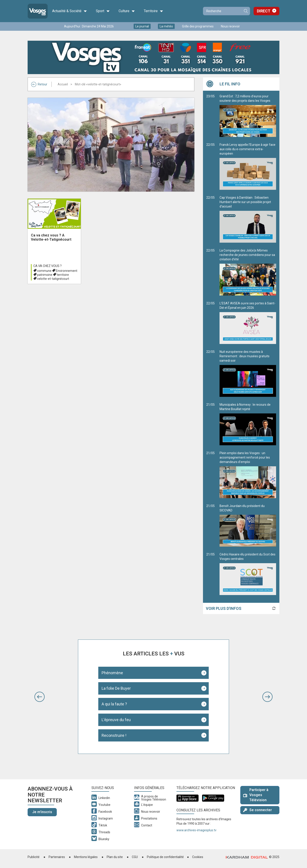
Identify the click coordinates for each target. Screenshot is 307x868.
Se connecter (258, 810)
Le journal (142, 26)
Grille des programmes (198, 26)
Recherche (246, 11)
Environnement (67, 271)
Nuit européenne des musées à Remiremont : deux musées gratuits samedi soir (248, 373)
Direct (264, 11)
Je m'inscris (42, 812)
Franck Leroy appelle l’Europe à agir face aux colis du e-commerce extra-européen (248, 166)
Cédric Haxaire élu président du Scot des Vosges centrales (248, 574)
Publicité (34, 857)
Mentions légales (86, 857)
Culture (127, 11)
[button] (40, 697)
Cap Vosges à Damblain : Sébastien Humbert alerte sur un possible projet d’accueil (248, 219)
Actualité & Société (70, 11)
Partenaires (57, 857)
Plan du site (115, 857)
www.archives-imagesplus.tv (196, 830)
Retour (39, 84)
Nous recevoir (230, 26)
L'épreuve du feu (116, 720)
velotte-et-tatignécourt (53, 279)
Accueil (63, 84)
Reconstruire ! (114, 735)
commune (44, 271)
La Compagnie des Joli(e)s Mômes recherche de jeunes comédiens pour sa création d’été (248, 272)
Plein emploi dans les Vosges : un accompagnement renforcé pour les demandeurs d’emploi (248, 475)
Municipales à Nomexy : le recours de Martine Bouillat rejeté (248, 424)
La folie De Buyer (116, 688)
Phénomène (112, 673)
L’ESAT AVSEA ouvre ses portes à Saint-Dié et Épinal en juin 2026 (248, 323)
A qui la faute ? (114, 704)
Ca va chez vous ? (47, 266)
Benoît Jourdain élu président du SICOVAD (248, 525)
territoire (63, 275)
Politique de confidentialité (165, 857)
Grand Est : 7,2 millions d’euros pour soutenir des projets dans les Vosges (248, 116)
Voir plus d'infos (224, 608)
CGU (135, 857)
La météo (166, 26)
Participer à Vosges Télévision (256, 795)
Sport (103, 11)
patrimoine (45, 275)
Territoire (153, 11)
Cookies (198, 857)
